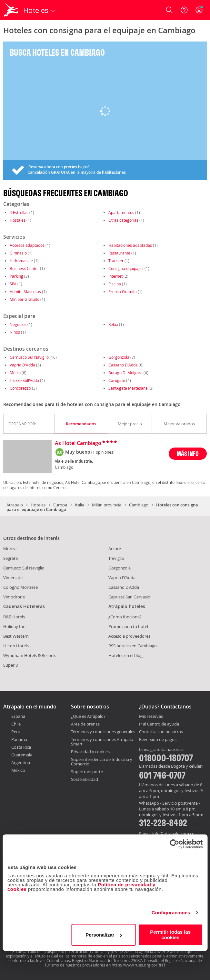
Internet (115, 276)
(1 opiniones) (103, 452)
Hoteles (38, 505)
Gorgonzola (119, 357)
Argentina (21, 763)
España (18, 716)
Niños (15, 332)
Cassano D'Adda (123, 365)
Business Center (24, 268)
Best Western (16, 636)
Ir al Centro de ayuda (159, 724)
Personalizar (104, 935)
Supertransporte (87, 772)
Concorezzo (20, 388)
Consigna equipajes (126, 268)
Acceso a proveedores (129, 636)
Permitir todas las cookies (170, 935)
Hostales (18, 220)
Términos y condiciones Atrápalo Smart (102, 742)
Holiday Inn (14, 626)
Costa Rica (21, 747)
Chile (16, 724)
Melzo (15, 373)
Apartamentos (121, 212)
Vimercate (13, 578)
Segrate (10, 558)
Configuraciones (171, 913)
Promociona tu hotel (128, 626)
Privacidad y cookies (90, 752)
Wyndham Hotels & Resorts (30, 655)
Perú (16, 732)
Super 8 (10, 665)
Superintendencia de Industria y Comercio (102, 762)
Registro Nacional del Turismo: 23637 (107, 960)
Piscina (115, 284)
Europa (60, 505)
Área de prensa (85, 724)
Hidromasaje (21, 261)
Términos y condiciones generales (103, 732)
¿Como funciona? (125, 617)
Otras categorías (123, 220)
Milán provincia (107, 505)
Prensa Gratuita (123, 291)
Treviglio (116, 558)
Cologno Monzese (20, 587)
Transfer (116, 261)
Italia (80, 505)
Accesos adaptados (27, 245)
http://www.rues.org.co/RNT (139, 965)
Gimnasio (18, 253)
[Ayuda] (184, 10)
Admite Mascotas (25, 291)
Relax (113, 324)
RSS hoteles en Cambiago (133, 646)
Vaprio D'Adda (22, 365)
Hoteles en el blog (125, 655)
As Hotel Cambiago (78, 443)
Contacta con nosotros (161, 732)
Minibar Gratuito (25, 299)
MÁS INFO (188, 453)
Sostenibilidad (85, 779)
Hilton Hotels (16, 646)
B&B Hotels (14, 617)
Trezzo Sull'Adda (24, 380)
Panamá (19, 739)
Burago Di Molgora (125, 373)
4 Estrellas (19, 212)
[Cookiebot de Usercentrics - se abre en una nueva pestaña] (174, 844)
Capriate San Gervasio (129, 597)
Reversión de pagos (158, 740)
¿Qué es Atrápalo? (88, 716)
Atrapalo (15, 505)
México (18, 770)
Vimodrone (14, 597)
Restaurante (119, 253)
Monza (10, 549)
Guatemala (22, 755)
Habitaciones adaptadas (130, 245)
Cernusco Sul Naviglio (29, 357)
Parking (16, 276)
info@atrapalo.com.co (173, 834)
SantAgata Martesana (128, 388)
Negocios (18, 324)
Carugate (117, 380)
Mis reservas (151, 717)
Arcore (115, 549)
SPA (13, 284)
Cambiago (139, 505)
